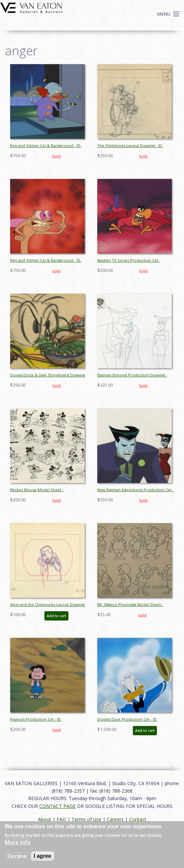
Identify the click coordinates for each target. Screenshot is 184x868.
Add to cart (56, 616)
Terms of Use (86, 819)
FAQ (61, 819)
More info (18, 842)
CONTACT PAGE (57, 806)
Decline (17, 856)
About (45, 819)
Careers (115, 819)
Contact (138, 819)
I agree (43, 856)
